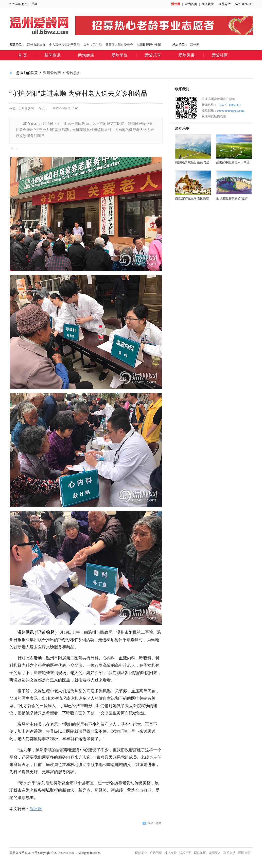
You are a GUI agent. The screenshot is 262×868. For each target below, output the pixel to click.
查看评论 (119, 148)
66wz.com (67, 853)
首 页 (23, 55)
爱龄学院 (119, 55)
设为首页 (191, 4)
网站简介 (141, 853)
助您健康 (86, 55)
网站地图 (200, 853)
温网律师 (244, 853)
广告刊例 (156, 853)
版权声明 (185, 853)
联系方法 (230, 853)
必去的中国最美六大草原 (233, 162)
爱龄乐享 (153, 55)
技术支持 (171, 853)
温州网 (176, 4)
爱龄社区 (220, 55)
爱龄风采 (186, 55)
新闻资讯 (53, 55)
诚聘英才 (215, 853)
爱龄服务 (73, 73)
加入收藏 (208, 4)
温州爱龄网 (52, 73)
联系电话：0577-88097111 (235, 4)
